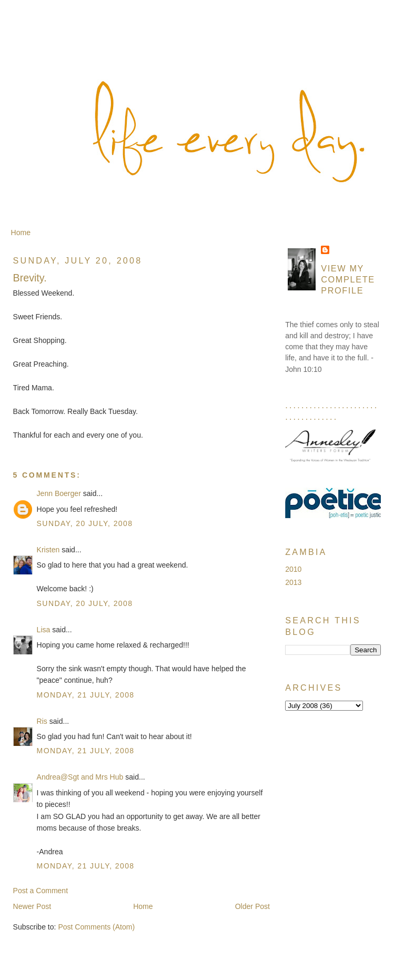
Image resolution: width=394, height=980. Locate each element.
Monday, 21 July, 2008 (86, 695)
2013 (293, 582)
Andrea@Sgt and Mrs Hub (80, 777)
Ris (42, 721)
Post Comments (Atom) (96, 927)
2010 (293, 569)
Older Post (252, 906)
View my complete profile (348, 279)
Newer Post (32, 906)
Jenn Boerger (59, 493)
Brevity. (30, 278)
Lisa (44, 630)
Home (21, 233)
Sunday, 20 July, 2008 (85, 523)
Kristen (48, 550)
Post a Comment (41, 891)
